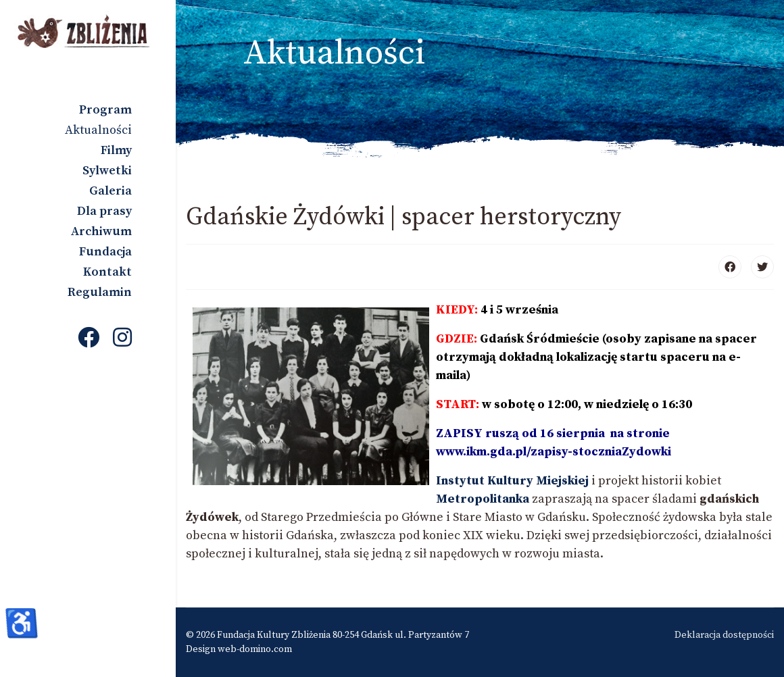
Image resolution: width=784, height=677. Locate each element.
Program (105, 110)
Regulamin (100, 292)
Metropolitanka (484, 499)
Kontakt (107, 272)
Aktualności (98, 130)
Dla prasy (104, 211)
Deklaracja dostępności (724, 635)
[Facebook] (89, 339)
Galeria (111, 191)
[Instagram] (122, 339)
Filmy (116, 150)
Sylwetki (107, 171)
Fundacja (105, 252)
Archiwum (101, 231)
